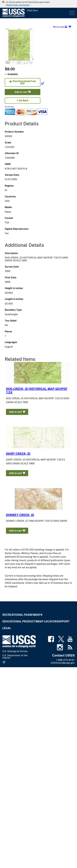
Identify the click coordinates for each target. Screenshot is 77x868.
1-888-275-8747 (65, 660)
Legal (7, 628)
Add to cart (23, 92)
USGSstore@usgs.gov (63, 663)
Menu (72, 13)
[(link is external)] (24, 84)
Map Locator (47, 621)
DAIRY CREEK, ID (18, 454)
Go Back (23, 100)
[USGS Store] (35, 13)
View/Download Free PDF (23, 82)
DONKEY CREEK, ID (20, 515)
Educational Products (20, 621)
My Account (60, 27)
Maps (38, 615)
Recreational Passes (18, 615)
